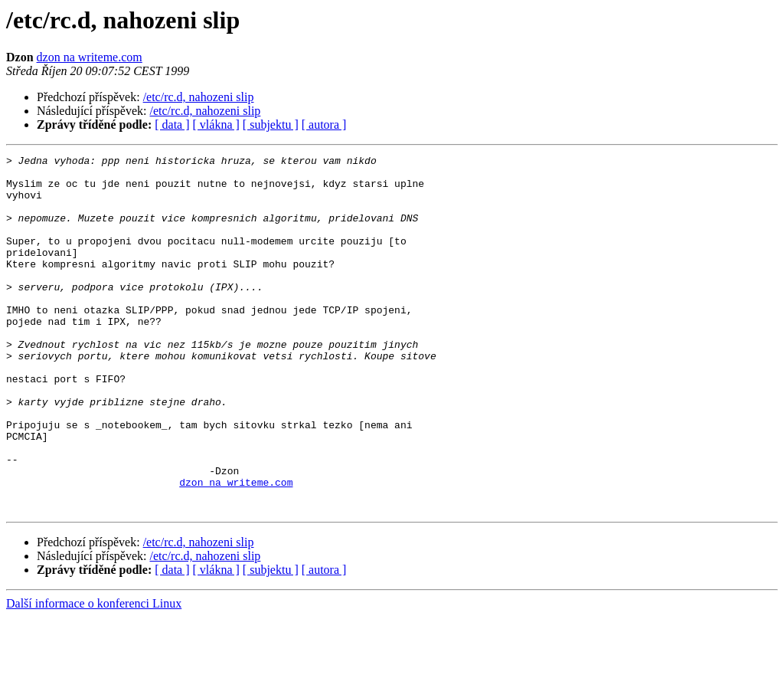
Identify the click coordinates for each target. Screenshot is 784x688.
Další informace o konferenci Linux (94, 675)
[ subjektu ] (271, 124)
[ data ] (172, 124)
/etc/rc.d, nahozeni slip (199, 97)
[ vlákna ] (216, 124)
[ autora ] (324, 124)
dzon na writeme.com (90, 57)
